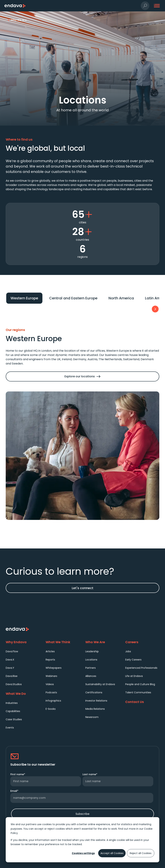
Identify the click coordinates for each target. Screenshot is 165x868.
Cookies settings (83, 853)
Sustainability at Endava (100, 684)
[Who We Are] (102, 642)
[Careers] (142, 642)
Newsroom (92, 717)
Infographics (53, 701)
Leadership (92, 651)
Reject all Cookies (141, 853)
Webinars (51, 676)
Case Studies (14, 719)
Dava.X (10, 660)
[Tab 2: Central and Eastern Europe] (73, 298)
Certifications (94, 692)
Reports (50, 660)
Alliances (91, 676)
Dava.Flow (12, 651)
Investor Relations (96, 701)
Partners (91, 668)
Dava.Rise (12, 676)
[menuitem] (23, 651)
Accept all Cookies (112, 853)
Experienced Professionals (141, 668)
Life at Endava (134, 676)
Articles (50, 651)
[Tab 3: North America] (121, 298)
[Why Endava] (23, 642)
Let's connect (83, 588)
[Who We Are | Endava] (19, 20)
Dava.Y (10, 668)
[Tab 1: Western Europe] (24, 298)
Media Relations (95, 709)
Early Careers (133, 660)
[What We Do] (23, 694)
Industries (12, 703)
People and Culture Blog (140, 684)
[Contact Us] (142, 702)
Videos (50, 684)
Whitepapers (54, 668)
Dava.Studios (14, 684)
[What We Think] (63, 642)
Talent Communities (138, 692)
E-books (51, 709)
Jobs (128, 651)
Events (10, 728)
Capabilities (13, 711)
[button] (145, 6)
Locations (91, 660)
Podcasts (51, 692)
